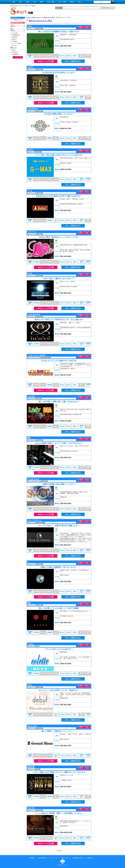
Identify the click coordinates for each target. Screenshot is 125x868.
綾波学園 (31, 767)
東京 (21, 2)
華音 (29, 603)
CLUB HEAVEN (34, 314)
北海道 (72, 2)
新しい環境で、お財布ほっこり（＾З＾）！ (59, 731)
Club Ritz (31, 808)
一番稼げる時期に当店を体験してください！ (59, 484)
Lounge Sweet (33, 479)
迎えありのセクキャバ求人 (41, 21)
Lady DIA (31, 396)
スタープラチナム (34, 521)
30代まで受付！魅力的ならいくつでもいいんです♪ (59, 237)
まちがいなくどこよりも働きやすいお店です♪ (59, 361)
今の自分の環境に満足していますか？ (59, 114)
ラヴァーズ (32, 232)
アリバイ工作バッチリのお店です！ (59, 649)
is (28, 562)
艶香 (29, 438)
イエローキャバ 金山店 (36, 355)
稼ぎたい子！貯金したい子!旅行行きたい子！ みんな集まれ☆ (59, 320)
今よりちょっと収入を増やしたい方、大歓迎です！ (59, 690)
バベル (30, 191)
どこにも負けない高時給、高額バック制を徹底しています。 (59, 813)
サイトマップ (53, 858)
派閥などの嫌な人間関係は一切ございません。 (59, 567)
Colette (30, 644)
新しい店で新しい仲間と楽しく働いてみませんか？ (59, 402)
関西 (42, 2)
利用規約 (32, 858)
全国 (14, 2)
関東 (28, 2)
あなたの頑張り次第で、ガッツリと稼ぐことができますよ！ (59, 443)
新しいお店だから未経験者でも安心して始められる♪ (59, 32)
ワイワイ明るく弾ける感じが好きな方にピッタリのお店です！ (59, 155)
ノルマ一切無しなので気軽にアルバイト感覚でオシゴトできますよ (59, 772)
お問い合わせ (65, 858)
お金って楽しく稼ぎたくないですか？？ (59, 279)
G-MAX (30, 150)
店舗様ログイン (91, 858)
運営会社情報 (42, 858)
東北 (79, 2)
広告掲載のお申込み (78, 858)
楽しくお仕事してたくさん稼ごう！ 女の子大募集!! (59, 608)
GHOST (30, 67)
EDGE (30, 273)
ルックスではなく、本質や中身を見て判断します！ (59, 526)
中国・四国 (51, 2)
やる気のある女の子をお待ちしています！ (59, 73)
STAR (30, 26)
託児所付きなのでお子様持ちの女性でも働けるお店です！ (59, 196)
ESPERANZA (33, 109)
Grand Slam (32, 726)
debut (30, 685)
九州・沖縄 (62, 2)
